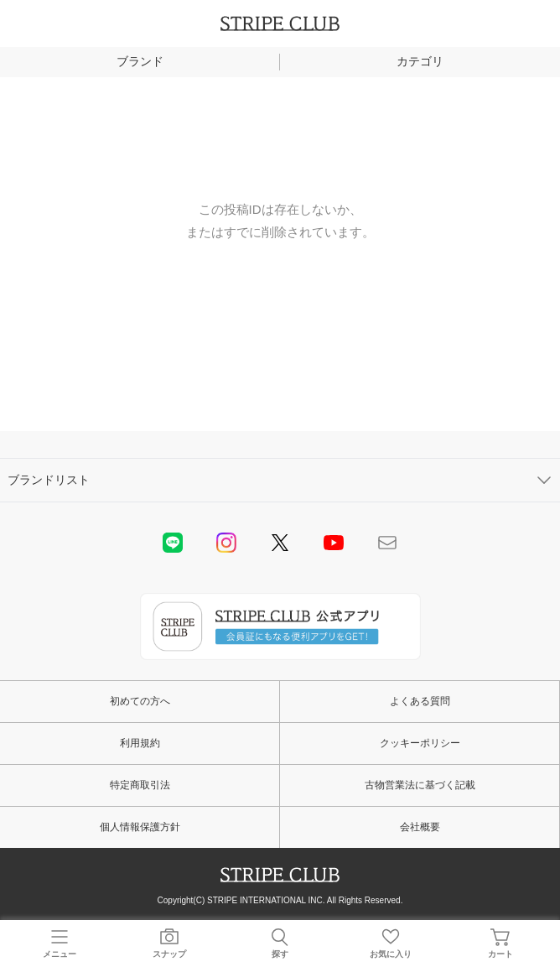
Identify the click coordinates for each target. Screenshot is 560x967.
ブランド (140, 61)
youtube (334, 543)
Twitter (280, 543)
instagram (226, 543)
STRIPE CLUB (280, 23)
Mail (387, 543)
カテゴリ (420, 61)
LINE (173, 543)
